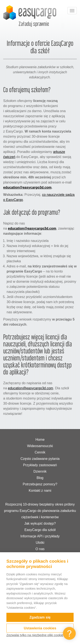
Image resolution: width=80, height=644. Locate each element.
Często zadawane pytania (40, 459)
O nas (40, 549)
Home (40, 440)
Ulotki (40, 543)
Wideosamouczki (40, 446)
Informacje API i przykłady (40, 536)
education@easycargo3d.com (27, 187)
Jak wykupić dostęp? (40, 523)
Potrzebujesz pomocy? (40, 484)
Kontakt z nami (40, 491)
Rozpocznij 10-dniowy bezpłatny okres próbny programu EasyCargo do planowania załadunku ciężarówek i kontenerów (40, 511)
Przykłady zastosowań (40, 465)
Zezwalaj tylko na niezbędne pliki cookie (35, 635)
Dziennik (40, 471)
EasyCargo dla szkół (40, 530)
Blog (40, 478)
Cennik (40, 452)
